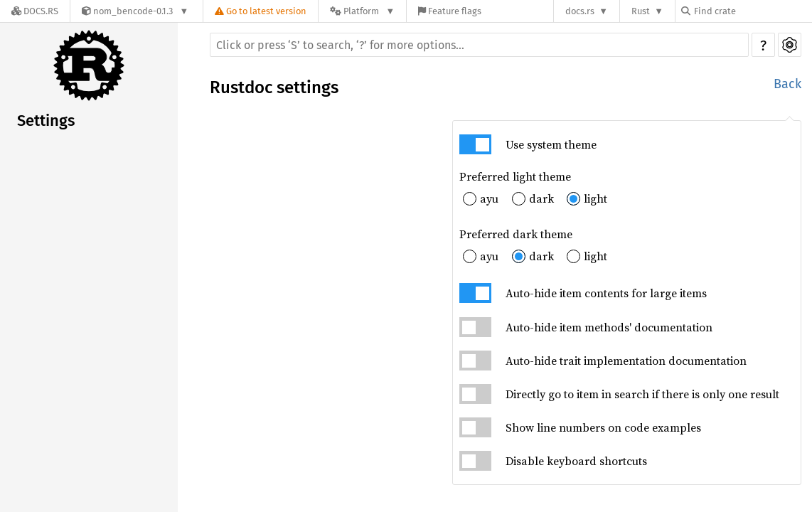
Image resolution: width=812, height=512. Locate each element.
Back (787, 84)
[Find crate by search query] (752, 11)
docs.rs (580, 11)
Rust (641, 11)
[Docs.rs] (35, 11)
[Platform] (362, 11)
